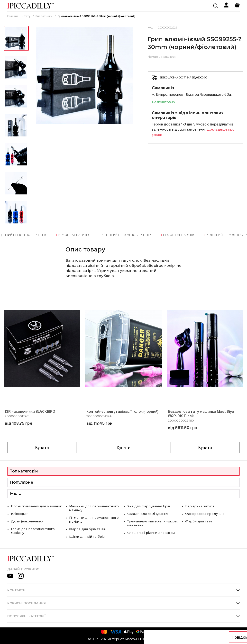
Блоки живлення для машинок (36, 506)
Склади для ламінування (148, 514)
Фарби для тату (199, 521)
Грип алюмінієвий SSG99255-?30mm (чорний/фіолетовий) (96, 16)
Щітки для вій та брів (87, 537)
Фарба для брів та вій (88, 529)
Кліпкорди (20, 514)
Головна (13, 16)
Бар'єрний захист (200, 506)
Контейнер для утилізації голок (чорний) (122, 412)
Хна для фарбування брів (149, 506)
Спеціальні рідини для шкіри (151, 533)
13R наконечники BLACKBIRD (30, 412)
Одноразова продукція (205, 514)
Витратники (44, 16)
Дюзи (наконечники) (28, 521)
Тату (27, 16)
